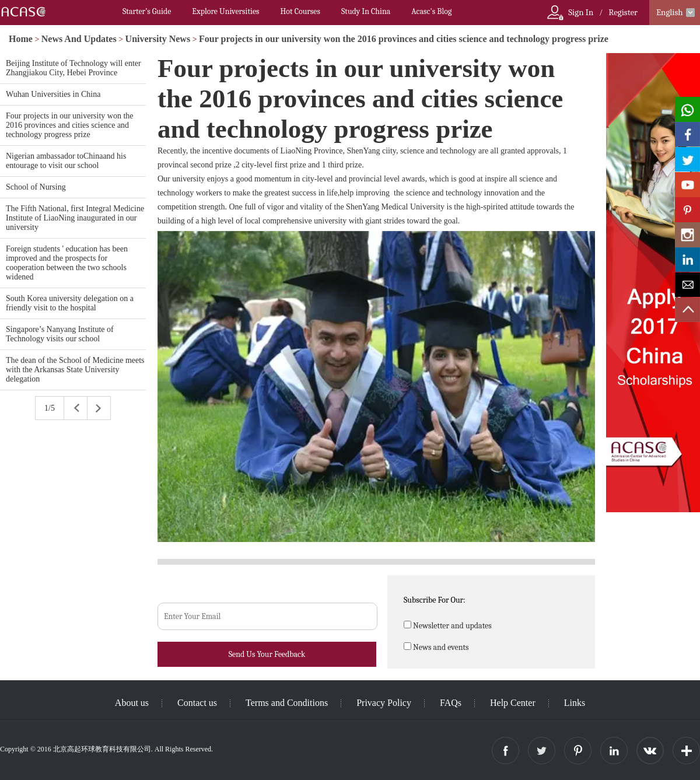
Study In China (366, 11)
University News (158, 39)
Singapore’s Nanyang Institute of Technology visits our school (60, 334)
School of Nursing (36, 187)
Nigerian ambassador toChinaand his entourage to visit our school (66, 161)
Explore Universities (225, 11)
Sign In (581, 12)
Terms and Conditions (287, 703)
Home (21, 39)
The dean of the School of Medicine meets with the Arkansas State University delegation (75, 370)
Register (623, 12)
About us (132, 703)
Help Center (513, 703)
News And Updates (79, 39)
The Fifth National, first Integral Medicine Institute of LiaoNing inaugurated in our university (75, 218)
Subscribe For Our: (435, 600)
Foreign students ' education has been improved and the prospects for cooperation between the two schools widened (67, 263)
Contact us (197, 703)
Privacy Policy (384, 703)
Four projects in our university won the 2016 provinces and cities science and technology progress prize (404, 39)
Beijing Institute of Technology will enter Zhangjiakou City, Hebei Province (73, 68)
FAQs (451, 703)
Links (575, 703)
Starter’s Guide (147, 11)
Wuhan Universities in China (53, 94)
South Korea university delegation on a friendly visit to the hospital (70, 303)
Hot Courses (300, 11)
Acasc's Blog (431, 11)
